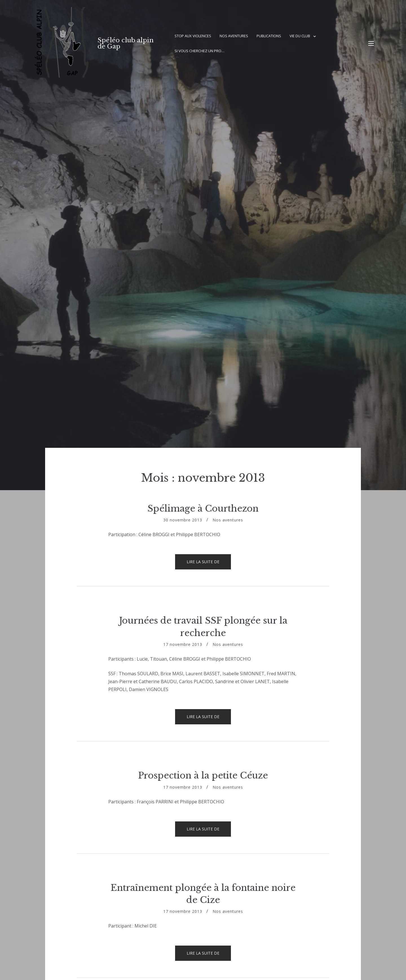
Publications (269, 36)
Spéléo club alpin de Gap (126, 43)
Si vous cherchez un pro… (199, 51)
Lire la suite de (209, 564)
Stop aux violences (193, 36)
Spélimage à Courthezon (203, 508)
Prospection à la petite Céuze (203, 775)
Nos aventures (234, 36)
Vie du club (300, 36)
